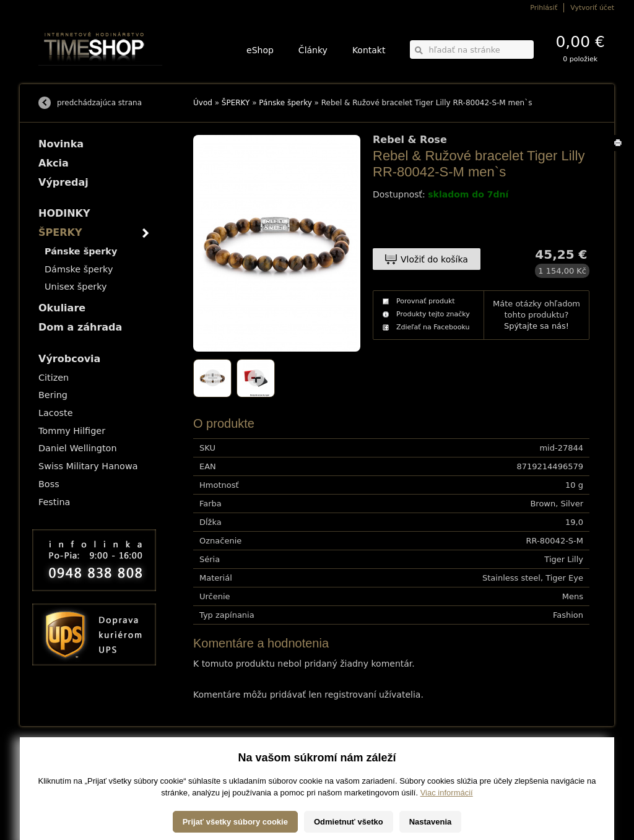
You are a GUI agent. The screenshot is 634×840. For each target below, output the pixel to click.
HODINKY (64, 213)
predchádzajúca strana (99, 103)
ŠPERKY (236, 103)
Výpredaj (63, 182)
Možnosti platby (60, 768)
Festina (54, 502)
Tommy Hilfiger (72, 431)
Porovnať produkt (426, 301)
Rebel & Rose (410, 140)
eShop (260, 50)
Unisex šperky (76, 287)
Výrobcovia (69, 359)
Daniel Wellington (78, 448)
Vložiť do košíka (434, 259)
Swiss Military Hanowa (88, 466)
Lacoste (56, 413)
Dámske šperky (79, 269)
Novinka (61, 144)
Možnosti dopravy (63, 759)
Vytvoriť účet (592, 8)
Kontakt (369, 50)
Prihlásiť (544, 8)
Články (313, 50)
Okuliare (62, 308)
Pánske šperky (285, 103)
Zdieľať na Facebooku (433, 327)
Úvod (203, 103)
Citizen (54, 378)
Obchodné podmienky (69, 777)
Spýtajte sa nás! (536, 326)
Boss (49, 484)
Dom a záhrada (80, 327)
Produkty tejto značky (433, 314)
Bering (53, 395)
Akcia (54, 163)
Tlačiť (620, 151)
